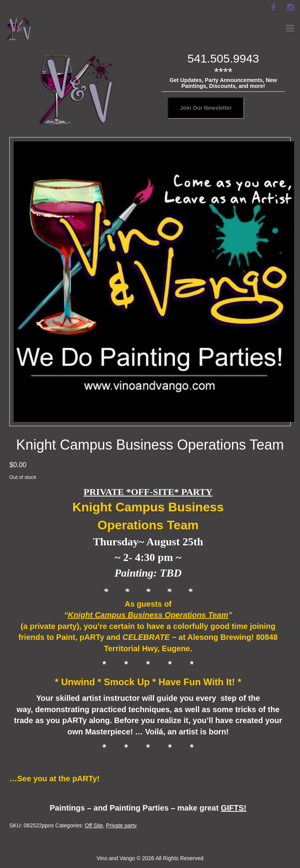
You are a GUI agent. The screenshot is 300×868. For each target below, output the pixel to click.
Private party (121, 825)
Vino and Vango (116, 858)
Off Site (94, 825)
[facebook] (273, 7)
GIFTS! (234, 808)
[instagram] (290, 7)
